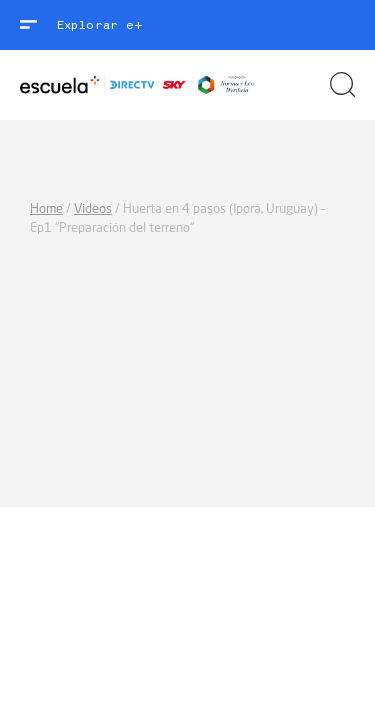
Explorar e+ (99, 25)
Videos (93, 208)
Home (46, 208)
